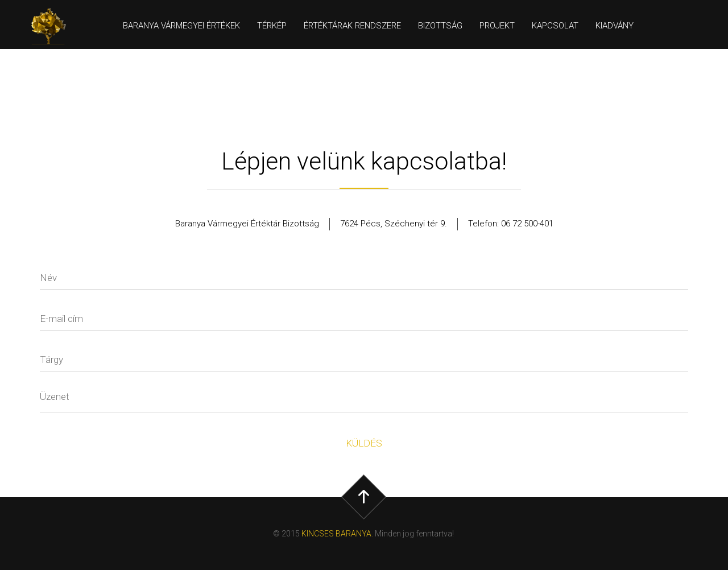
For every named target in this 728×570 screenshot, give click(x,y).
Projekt (497, 26)
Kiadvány (615, 26)
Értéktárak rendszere (352, 26)
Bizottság (440, 26)
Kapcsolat (555, 26)
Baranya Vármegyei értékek (181, 26)
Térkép (272, 26)
